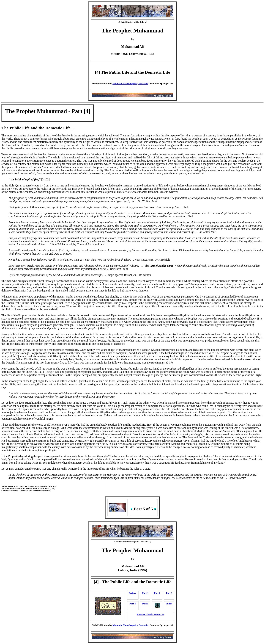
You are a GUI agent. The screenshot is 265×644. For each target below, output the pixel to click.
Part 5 (145, 604)
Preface (133, 593)
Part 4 (132, 604)
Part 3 (169, 593)
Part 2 (157, 593)
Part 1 (145, 593)
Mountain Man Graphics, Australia (130, 83)
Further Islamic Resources (151, 614)
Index (169, 604)
